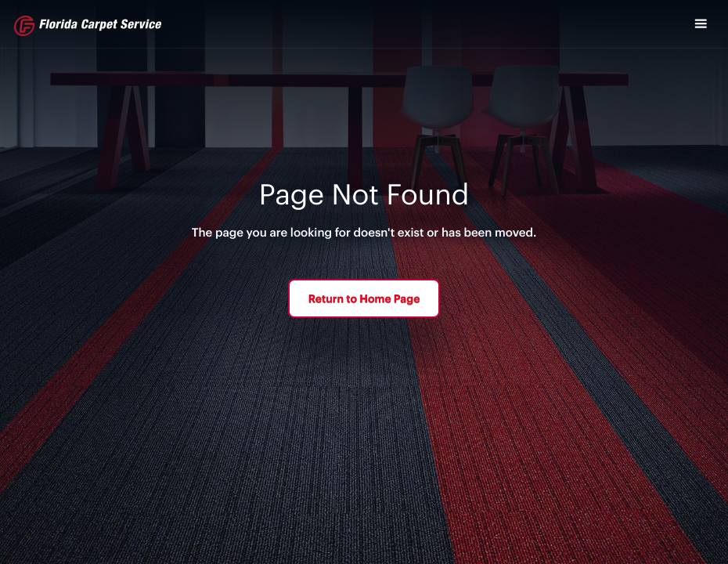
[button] (701, 24)
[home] (88, 26)
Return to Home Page (364, 298)
